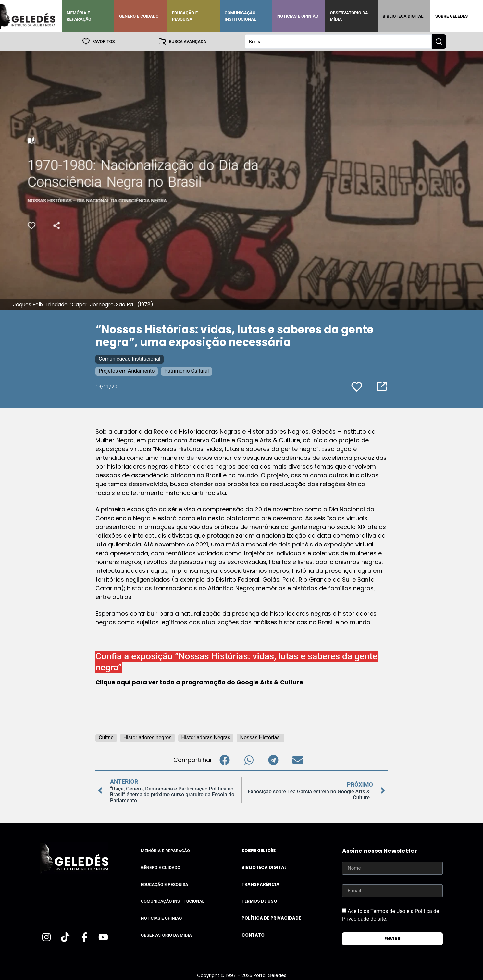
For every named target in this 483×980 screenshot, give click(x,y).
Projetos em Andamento (127, 371)
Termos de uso (259, 901)
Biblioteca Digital (403, 16)
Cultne (106, 737)
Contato (253, 935)
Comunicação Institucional (241, 16)
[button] (224, 760)
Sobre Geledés (452, 16)
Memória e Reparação (79, 16)
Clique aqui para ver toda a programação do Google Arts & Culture (199, 682)
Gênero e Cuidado (139, 16)
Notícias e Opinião (298, 16)
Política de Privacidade (271, 918)
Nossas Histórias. (260, 737)
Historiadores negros (148, 737)
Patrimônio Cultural (186, 371)
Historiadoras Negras (206, 737)
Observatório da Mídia (349, 16)
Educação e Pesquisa (185, 16)
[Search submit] (439, 42)
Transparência (260, 884)
